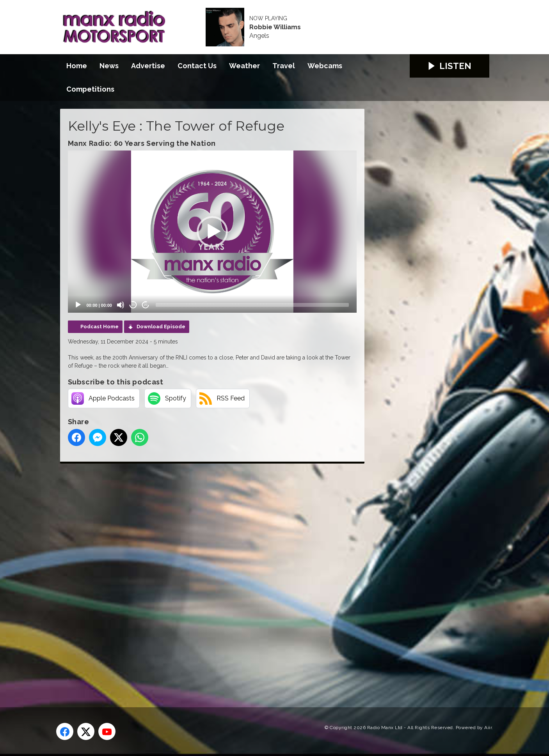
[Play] (78, 305)
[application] (212, 232)
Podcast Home (99, 327)
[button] (212, 232)
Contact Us (197, 66)
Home (77, 66)
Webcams (325, 66)
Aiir (488, 728)
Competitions (90, 89)
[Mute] (121, 305)
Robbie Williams (275, 27)
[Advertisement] (206, 577)
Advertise (148, 66)
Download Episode (161, 327)
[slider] (252, 305)
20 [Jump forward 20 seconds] (146, 305)
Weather (244, 66)
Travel (284, 66)
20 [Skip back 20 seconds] (133, 305)
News (109, 66)
